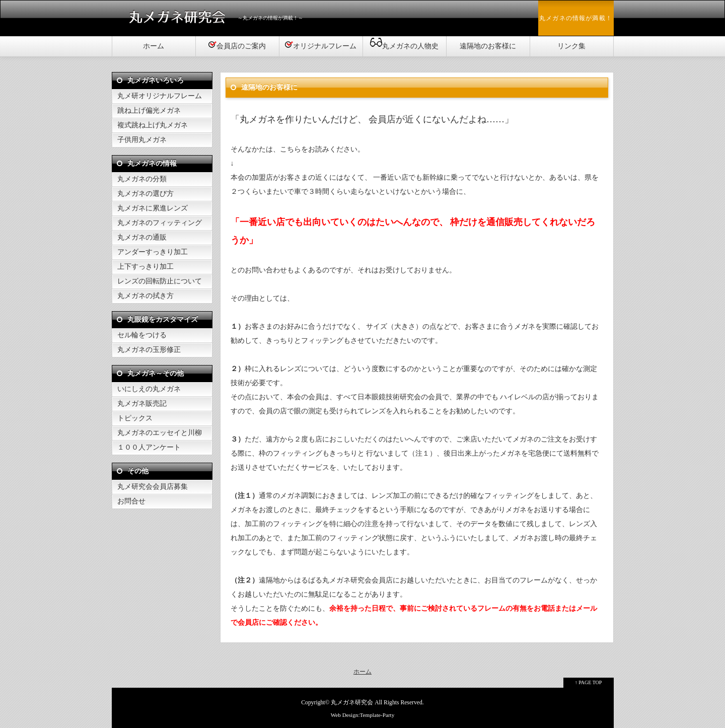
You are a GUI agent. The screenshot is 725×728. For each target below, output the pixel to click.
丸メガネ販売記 (142, 404)
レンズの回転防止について (160, 281)
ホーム (154, 46)
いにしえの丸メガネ (149, 389)
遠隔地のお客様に (488, 46)
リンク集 (571, 46)
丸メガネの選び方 (146, 194)
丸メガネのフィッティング (160, 223)
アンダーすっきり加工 (153, 252)
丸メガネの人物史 (404, 43)
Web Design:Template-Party (363, 715)
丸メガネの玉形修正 (149, 350)
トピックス (135, 418)
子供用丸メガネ (142, 140)
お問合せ (131, 501)
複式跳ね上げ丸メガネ (153, 125)
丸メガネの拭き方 (146, 296)
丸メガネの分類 (142, 179)
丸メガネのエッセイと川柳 (160, 433)
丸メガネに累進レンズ (153, 208)
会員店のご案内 (237, 45)
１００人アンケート (149, 447)
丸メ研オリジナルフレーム (160, 96)
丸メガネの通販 (142, 237)
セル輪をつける (142, 335)
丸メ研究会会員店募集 (153, 487)
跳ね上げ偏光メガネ (149, 111)
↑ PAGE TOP (589, 682)
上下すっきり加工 (146, 267)
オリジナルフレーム (321, 45)
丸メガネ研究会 (352, 703)
